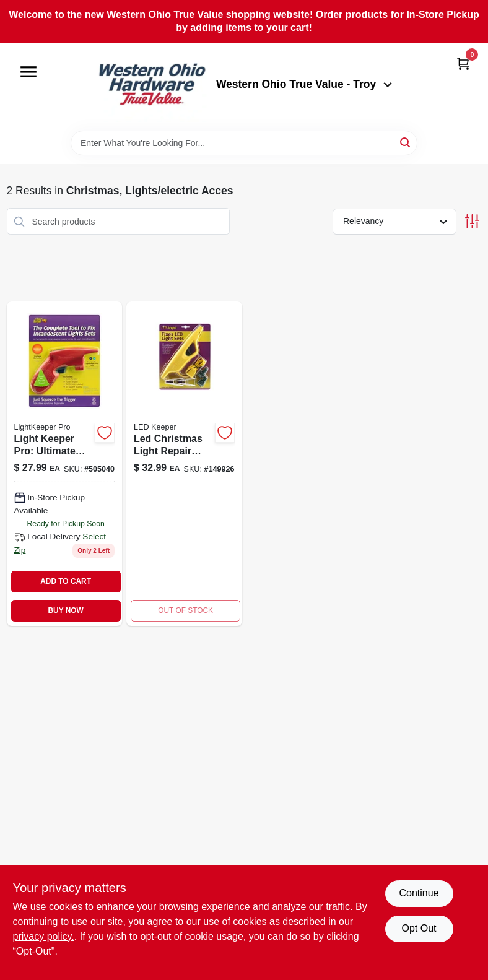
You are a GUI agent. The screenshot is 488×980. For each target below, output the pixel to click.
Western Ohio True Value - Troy (304, 84)
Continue (419, 893)
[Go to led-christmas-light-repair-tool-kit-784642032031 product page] (184, 464)
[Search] (406, 142)
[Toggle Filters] (472, 221)
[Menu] (28, 72)
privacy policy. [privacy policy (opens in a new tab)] (44, 936)
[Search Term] (244, 143)
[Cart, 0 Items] (463, 63)
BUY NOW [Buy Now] (65, 610)
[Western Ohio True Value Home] (152, 87)
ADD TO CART (66, 581)
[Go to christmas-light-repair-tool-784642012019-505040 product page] (65, 464)
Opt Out (419, 928)
